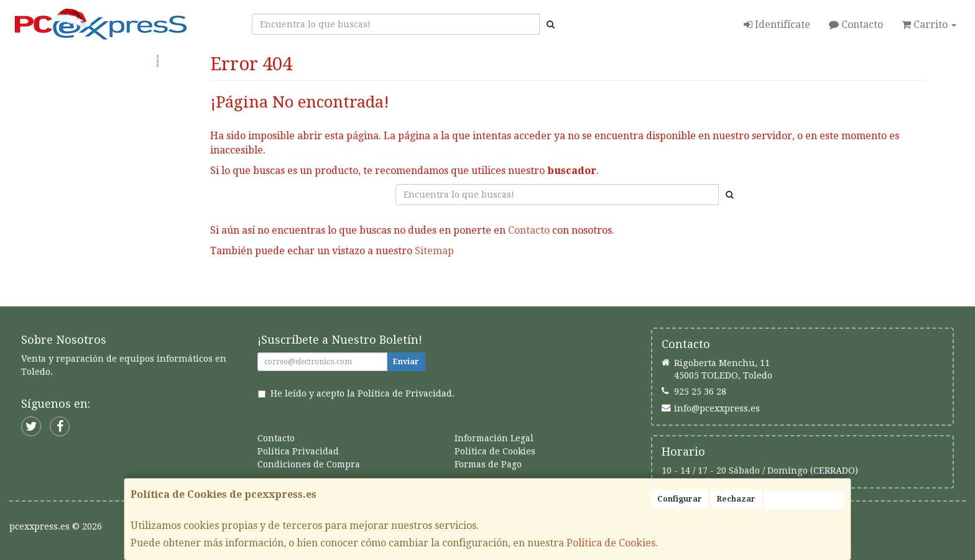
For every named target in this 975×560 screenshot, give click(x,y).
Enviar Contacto (569, 290)
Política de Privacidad (405, 393)
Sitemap (434, 251)
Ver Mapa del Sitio (675, 290)
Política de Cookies (611, 543)
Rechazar (736, 499)
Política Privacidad (298, 451)
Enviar (406, 362)
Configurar (680, 499)
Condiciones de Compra (309, 464)
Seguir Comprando (462, 290)
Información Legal (494, 438)
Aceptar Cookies (804, 500)
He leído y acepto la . (363, 393)
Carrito (929, 25)
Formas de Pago (488, 464)
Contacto (856, 25)
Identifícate (777, 25)
